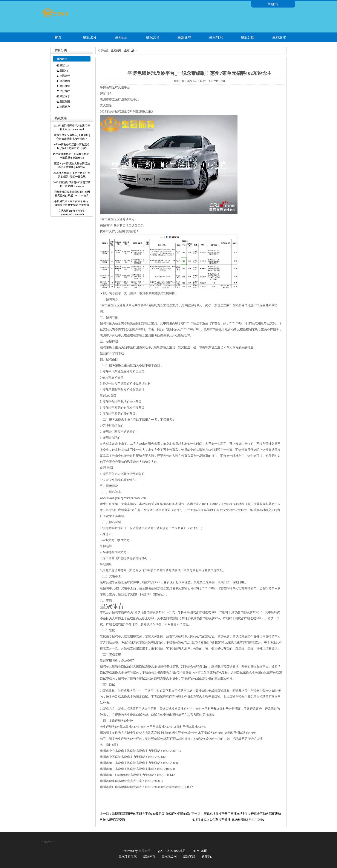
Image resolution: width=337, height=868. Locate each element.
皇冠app (121, 37)
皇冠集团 (65, 102)
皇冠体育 (149, 856)
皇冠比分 (90, 37)
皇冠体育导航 (128, 856)
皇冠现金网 (169, 856)
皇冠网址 (106, 564)
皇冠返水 (279, 37)
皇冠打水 (216, 37)
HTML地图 (200, 851)
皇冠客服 (189, 856)
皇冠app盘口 (108, 396)
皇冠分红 (248, 37)
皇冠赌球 (184, 37)
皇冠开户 (65, 107)
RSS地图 (180, 851)
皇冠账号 (116, 51)
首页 (58, 37)
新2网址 (207, 856)
